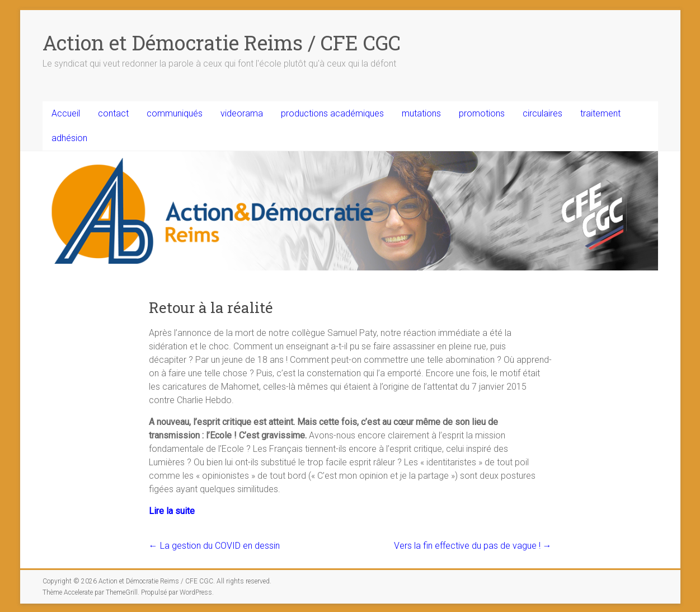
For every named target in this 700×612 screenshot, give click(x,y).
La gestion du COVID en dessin (214, 546)
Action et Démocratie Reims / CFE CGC (222, 43)
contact (113, 113)
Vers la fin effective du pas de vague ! (473, 546)
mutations (421, 113)
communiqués (175, 113)
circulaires (542, 113)
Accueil (66, 113)
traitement (600, 113)
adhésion (69, 138)
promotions (482, 113)
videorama (242, 113)
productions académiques (332, 113)
